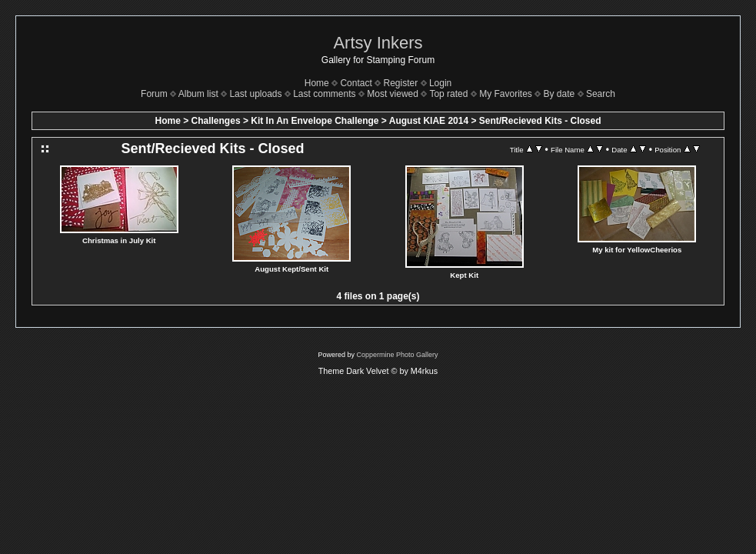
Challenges (216, 121)
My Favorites (506, 94)
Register (401, 83)
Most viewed (393, 94)
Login (440, 83)
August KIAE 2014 (429, 121)
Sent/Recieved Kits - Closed (540, 121)
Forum (154, 94)
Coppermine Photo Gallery (397, 355)
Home (317, 83)
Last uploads (255, 94)
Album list (198, 94)
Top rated (448, 94)
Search (601, 94)
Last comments (324, 94)
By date (560, 94)
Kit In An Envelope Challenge (315, 121)
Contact (356, 83)
